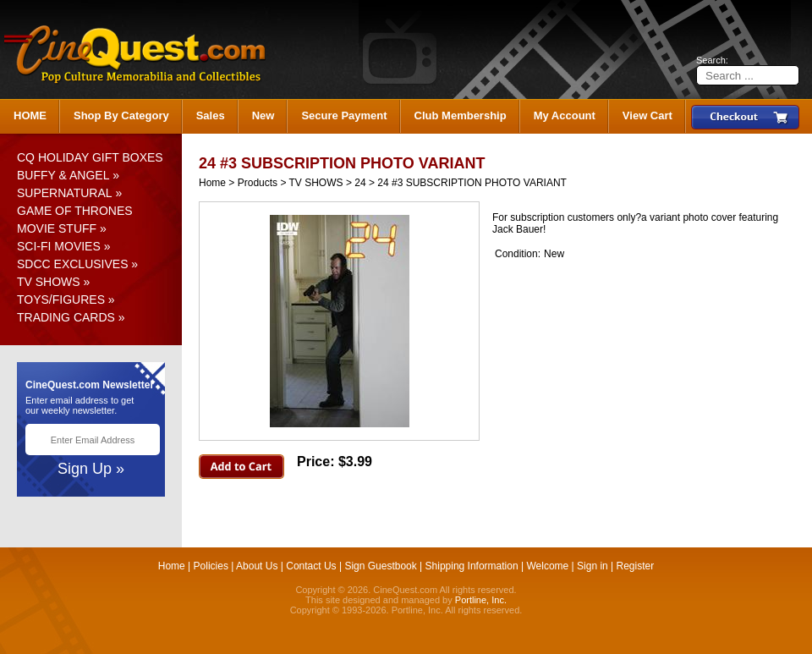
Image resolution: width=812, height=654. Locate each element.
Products (258, 183)
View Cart (647, 115)
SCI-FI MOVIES (59, 246)
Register (636, 566)
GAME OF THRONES (75, 211)
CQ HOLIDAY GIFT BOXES (90, 157)
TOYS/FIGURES (61, 300)
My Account (565, 115)
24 (360, 183)
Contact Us (311, 566)
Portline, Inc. (481, 600)
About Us (257, 566)
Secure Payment (344, 115)
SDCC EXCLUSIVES (72, 264)
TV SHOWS (49, 282)
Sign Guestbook (380, 566)
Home (212, 183)
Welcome (547, 566)
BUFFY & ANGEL (63, 175)
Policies (211, 566)
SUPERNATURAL (65, 193)
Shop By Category (121, 115)
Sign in (593, 566)
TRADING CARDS (66, 317)
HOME (30, 115)
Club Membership (461, 115)
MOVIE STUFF (57, 228)
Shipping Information (472, 566)
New (263, 115)
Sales (211, 115)
